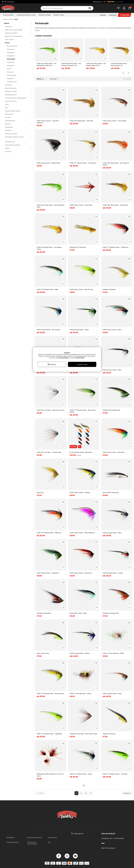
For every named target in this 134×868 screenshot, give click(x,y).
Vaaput (17, 148)
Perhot (16, 19)
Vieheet (11, 19)
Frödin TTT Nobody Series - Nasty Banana (50, 693)
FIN (9, 2)
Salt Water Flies (12, 82)
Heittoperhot (9, 127)
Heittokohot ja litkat (17, 33)
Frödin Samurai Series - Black (112, 533)
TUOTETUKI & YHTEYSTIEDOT (32, 843)
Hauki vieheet (9, 39)
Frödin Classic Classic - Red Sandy (81, 205)
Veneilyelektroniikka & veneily (26, 15)
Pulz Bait (8, 117)
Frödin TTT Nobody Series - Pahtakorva (115, 247)
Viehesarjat (17, 27)
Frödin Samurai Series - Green (79, 330)
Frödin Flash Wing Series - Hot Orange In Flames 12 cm (71, 64)
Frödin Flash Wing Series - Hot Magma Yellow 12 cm (96, 64)
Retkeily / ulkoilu (59, 15)
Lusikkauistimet (10, 121)
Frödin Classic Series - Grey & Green (81, 289)
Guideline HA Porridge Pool (111, 410)
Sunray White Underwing (111, 492)
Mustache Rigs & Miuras (13, 111)
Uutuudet (103, 15)
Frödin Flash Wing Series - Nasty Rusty (115, 205)
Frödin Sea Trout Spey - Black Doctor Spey (83, 734)
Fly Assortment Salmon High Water (81, 452)
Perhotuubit (11, 59)
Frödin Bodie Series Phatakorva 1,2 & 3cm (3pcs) (50, 775)
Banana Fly (40, 492)
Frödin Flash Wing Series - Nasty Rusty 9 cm (119, 64)
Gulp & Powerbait (11, 88)
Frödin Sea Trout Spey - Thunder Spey (49, 452)
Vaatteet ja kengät (45, 15)
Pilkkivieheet (17, 114)
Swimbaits (17, 130)
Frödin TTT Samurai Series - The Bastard (83, 163)
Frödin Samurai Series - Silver (112, 370)
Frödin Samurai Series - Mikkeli (80, 653)
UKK (49, 842)
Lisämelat (8, 151)
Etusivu (5, 19)
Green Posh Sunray (43, 653)
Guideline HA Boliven (109, 289)
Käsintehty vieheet (17, 91)
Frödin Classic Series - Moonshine (114, 452)
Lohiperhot (10, 78)
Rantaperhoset (12, 75)
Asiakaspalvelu (97, 2)
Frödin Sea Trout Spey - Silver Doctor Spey (50, 410)
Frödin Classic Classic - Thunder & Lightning (48, 122)
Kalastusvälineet (8, 15)
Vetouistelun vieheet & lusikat (17, 137)
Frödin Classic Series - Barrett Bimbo (48, 163)
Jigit (6, 108)
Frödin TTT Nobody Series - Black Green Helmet (83, 411)
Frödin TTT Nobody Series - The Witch (115, 774)
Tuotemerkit (113, 15)
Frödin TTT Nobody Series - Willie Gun (49, 533)
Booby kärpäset (12, 46)
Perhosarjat (11, 49)
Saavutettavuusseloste (34, 837)
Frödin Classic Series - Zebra (112, 330)
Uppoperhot (11, 52)
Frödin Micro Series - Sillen (78, 613)
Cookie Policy (80, 358)
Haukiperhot (11, 56)
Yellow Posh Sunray (109, 734)
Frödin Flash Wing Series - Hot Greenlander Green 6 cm (46, 64)
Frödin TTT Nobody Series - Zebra (81, 774)
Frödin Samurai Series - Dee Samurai (48, 330)
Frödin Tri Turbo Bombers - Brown (80, 693)
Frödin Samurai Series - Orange (113, 573)
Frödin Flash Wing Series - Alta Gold (81, 121)
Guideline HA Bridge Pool (111, 613)
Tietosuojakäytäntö (12, 842)
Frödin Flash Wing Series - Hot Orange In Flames (116, 164)
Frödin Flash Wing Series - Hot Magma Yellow (49, 248)
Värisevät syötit (10, 142)
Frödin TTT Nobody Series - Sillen (47, 289)
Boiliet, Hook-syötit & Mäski (17, 30)
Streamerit (10, 72)
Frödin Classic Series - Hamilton (80, 492)
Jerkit (7, 104)
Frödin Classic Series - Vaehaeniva (48, 573)
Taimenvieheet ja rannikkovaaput (17, 98)
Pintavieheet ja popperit (13, 145)
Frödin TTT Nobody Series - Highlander (49, 734)
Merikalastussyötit (17, 95)
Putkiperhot (11, 62)
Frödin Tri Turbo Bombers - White (113, 653)
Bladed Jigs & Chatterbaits (14, 36)
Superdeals (125, 15)
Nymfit (9, 69)
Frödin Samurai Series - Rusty (112, 693)
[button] (118, 2)
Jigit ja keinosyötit (17, 101)
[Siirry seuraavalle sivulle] (127, 793)
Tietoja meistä (52, 837)
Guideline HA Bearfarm (44, 613)
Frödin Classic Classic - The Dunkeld (114, 121)
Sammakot (8, 85)
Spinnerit (17, 124)
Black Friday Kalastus (108, 848)
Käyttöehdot (10, 837)
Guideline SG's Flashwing (78, 247)
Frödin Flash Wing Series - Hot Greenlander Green (51, 206)
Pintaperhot (11, 65)
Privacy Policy (64, 358)
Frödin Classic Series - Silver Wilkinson (82, 533)
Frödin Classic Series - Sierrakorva (81, 573)
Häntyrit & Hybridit (11, 134)
